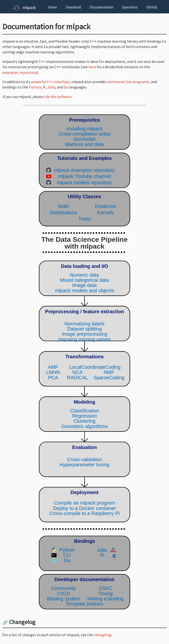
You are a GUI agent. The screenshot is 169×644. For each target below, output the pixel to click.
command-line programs (128, 82)
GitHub (152, 7)
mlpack (29, 7)
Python (35, 87)
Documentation (101, 7)
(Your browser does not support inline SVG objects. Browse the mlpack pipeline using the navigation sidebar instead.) (84, 362)
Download (73, 7)
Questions (130, 7)
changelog (103, 635)
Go (66, 87)
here (92, 67)
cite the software (58, 97)
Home (52, 7)
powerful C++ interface (50, 82)
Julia (51, 87)
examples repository (20, 72)
